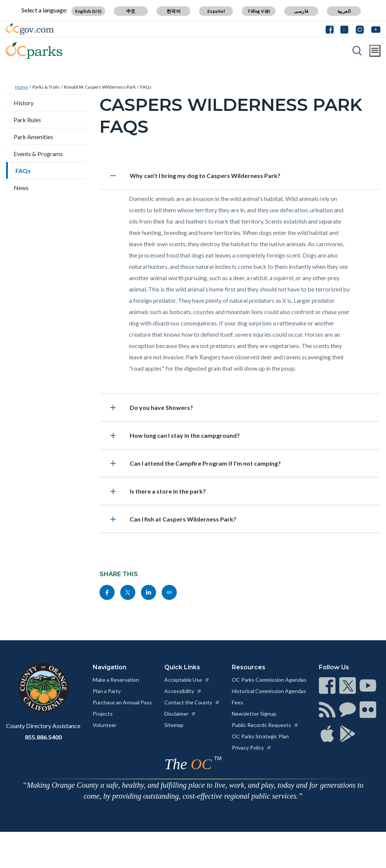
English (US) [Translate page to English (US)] (88, 11)
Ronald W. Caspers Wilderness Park (100, 87)
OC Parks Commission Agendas (269, 680)
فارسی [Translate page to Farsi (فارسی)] (301, 11)
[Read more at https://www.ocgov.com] (43, 688)
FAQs (146, 87)
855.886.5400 (43, 737)
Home (21, 87)
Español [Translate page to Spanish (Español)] (216, 11)
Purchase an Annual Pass (122, 702)
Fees (237, 702)
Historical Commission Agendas (269, 691)
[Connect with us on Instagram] (360, 29)
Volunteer (105, 725)
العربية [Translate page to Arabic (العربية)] (344, 11)
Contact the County (192, 702)
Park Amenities (33, 137)
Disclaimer (180, 714)
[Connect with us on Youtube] (374, 29)
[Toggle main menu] (375, 51)
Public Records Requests (265, 725)
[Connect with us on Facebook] (331, 29)
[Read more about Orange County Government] (30, 29)
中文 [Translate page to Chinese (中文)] (131, 11)
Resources (249, 667)
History (24, 103)
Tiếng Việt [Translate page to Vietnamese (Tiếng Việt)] (259, 11)
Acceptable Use (187, 680)
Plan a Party (107, 691)
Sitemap (174, 725)
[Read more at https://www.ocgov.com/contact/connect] (327, 686)
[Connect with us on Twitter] (344, 29)
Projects (103, 714)
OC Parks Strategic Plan (260, 736)
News (21, 188)
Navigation (110, 667)
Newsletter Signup (254, 714)
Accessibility (183, 691)
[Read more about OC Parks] (34, 51)
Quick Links (182, 667)
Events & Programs (38, 154)
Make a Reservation (116, 680)
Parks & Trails (46, 87)
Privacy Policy (252, 748)
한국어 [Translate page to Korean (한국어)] (174, 11)
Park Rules (27, 120)
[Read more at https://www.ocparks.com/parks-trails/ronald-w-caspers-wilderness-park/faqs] (169, 592)
